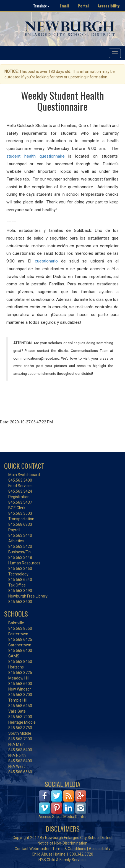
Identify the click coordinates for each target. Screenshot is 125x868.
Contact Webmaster (32, 849)
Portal (83, 6)
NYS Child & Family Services (62, 860)
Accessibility (109, 6)
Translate (41, 6)
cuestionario (46, 261)
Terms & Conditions (69, 849)
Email (64, 6)
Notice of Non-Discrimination (62, 843)
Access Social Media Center (63, 817)
